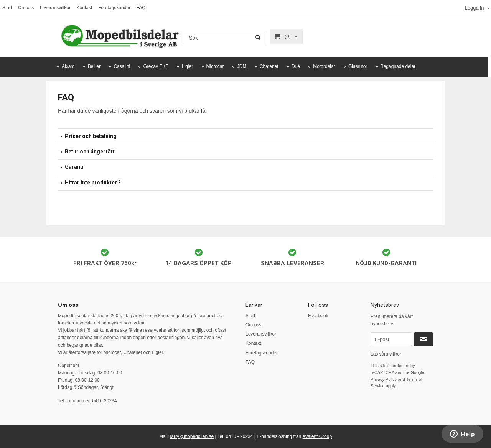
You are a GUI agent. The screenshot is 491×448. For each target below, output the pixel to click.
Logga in (474, 8)
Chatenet (269, 66)
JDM (242, 66)
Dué (296, 66)
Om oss (26, 8)
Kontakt (85, 8)
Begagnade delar (398, 66)
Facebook (318, 316)
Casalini (122, 66)
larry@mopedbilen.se (192, 436)
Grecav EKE (156, 66)
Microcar (215, 66)
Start (7, 8)
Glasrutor (358, 66)
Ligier (187, 66)
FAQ (141, 8)
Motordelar (324, 66)
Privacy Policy (384, 379)
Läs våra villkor (386, 354)
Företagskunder (114, 8)
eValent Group (317, 436)
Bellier (94, 66)
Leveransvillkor (55, 8)
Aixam (68, 66)
